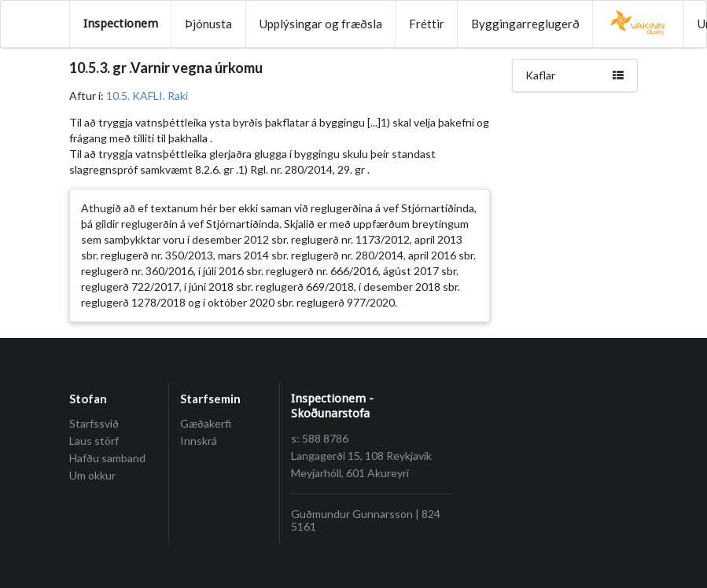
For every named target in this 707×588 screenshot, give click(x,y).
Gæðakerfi (206, 424)
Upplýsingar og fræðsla (321, 24)
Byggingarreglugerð (525, 24)
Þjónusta (208, 24)
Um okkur (92, 475)
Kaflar (575, 75)
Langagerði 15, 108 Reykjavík (361, 456)
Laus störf (94, 441)
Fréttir (427, 24)
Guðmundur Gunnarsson (352, 514)
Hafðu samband (107, 458)
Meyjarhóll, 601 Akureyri (350, 473)
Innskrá (199, 441)
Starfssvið (94, 424)
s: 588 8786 (320, 438)
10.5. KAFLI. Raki (147, 96)
